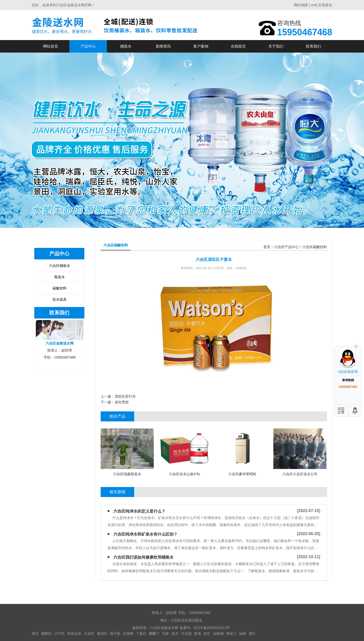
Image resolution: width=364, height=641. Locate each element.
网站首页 (51, 46)
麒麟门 (154, 633)
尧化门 (231, 633)
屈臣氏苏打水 (125, 396)
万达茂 (186, 633)
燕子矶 (115, 633)
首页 (267, 247)
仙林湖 (218, 633)
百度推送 (325, 5)
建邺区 (47, 633)
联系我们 (313, 46)
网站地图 (301, 5)
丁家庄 (141, 633)
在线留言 (238, 46)
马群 (165, 633)
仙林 (243, 633)
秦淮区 (102, 633)
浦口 (252, 633)
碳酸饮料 (60, 288)
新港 (198, 633)
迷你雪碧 (122, 402)
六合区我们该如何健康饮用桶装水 (143, 557)
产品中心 (88, 46)
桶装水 (126, 46)
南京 (35, 633)
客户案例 (201, 46)
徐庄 (207, 633)
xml (314, 5)
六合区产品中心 (286, 247)
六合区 (89, 633)
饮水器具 (60, 299)
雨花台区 (74, 633)
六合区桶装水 (60, 266)
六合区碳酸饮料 (315, 247)
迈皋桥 (128, 633)
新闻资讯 (163, 46)
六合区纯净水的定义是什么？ (139, 511)
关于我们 (276, 46)
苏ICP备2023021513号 (212, 628)
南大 (175, 633)
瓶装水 (60, 277)
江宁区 (60, 633)
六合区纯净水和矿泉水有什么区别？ (145, 534)
